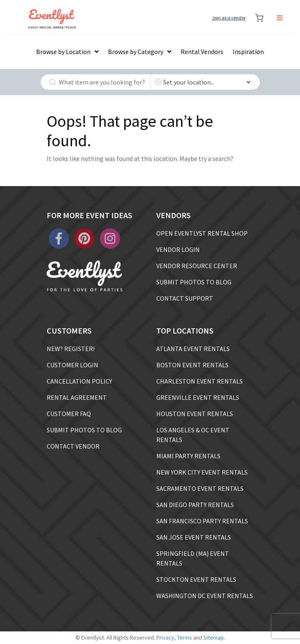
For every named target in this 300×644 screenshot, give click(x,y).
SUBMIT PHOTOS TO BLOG (194, 282)
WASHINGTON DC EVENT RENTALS (205, 596)
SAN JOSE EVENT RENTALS (194, 537)
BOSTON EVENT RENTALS (192, 365)
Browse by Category (136, 52)
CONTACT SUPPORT (185, 298)
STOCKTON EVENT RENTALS (196, 579)
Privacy (165, 637)
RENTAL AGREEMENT (77, 397)
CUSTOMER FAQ (69, 414)
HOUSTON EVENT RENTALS (195, 414)
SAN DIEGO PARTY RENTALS (195, 505)
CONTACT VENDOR (73, 446)
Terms (185, 637)
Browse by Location (63, 52)
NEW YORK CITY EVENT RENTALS (202, 472)
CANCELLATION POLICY (79, 381)
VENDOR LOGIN (178, 249)
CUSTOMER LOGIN (72, 365)
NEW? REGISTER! (71, 349)
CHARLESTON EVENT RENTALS (200, 381)
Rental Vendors (202, 52)
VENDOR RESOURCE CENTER (197, 266)
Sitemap (214, 637)
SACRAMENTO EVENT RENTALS (200, 488)
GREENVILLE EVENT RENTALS (198, 397)
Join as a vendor (229, 18)
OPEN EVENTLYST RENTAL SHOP (202, 233)
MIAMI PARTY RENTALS (188, 456)
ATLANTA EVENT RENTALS (193, 349)
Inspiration (248, 52)
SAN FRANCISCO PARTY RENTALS (202, 521)
